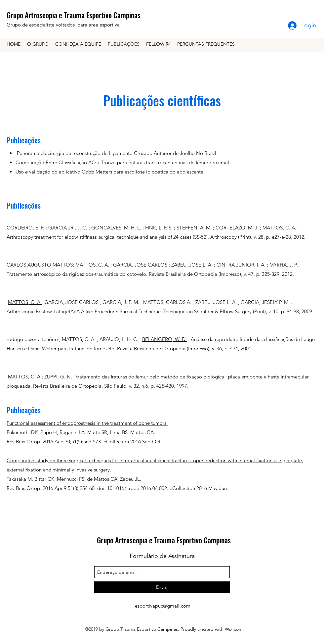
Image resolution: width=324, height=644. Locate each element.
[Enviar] (162, 587)
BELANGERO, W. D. (164, 339)
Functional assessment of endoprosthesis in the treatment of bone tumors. (87, 423)
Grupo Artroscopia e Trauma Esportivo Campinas (74, 15)
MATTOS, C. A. (25, 302)
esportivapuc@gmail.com (163, 606)
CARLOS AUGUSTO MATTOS (40, 265)
